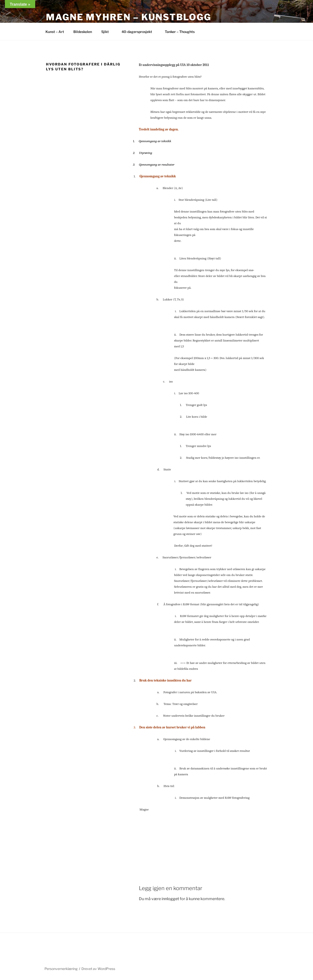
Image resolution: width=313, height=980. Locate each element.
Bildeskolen (83, 32)
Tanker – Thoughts (180, 32)
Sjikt (107, 32)
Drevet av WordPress (98, 969)
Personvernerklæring (61, 969)
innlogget (170, 899)
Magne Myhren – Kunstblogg (129, 17)
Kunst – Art (55, 32)
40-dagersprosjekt (139, 32)
